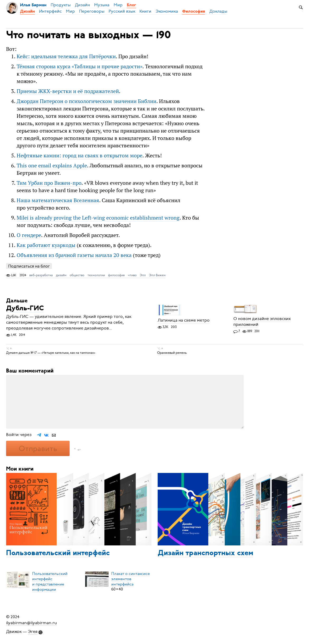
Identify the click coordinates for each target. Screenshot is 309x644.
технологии (96, 275)
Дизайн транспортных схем (206, 553)
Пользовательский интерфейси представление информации (50, 581)
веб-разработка (41, 275)
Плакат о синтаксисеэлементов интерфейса (131, 579)
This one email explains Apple (52, 165)
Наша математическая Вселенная (58, 200)
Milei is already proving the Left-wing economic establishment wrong (98, 218)
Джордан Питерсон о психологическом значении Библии (86, 101)
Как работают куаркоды (46, 245)
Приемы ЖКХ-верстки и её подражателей (68, 91)
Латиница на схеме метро (184, 320)
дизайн (61, 275)
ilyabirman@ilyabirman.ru (32, 623)
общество (77, 275)
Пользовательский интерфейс (58, 553)
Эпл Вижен (157, 275)
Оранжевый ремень (172, 353)
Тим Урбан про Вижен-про (49, 183)
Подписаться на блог (29, 266)
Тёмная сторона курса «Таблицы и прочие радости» (79, 66)
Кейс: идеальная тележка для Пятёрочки (66, 56)
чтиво (132, 275)
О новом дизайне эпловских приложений (262, 322)
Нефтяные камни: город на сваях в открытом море (79, 155)
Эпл (143, 275)
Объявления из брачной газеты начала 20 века (74, 255)
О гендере (29, 235)
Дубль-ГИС (25, 309)
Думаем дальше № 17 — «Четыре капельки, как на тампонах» (51, 353)
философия (116, 275)
